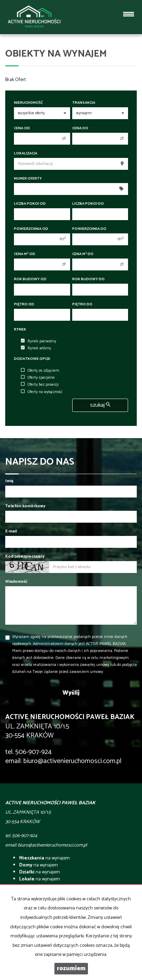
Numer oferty (28, 179)
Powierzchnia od (31, 229)
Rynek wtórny (36, 348)
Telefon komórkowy (25, 506)
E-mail (11, 531)
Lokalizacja (26, 154)
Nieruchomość (28, 103)
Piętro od (24, 304)
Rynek (20, 330)
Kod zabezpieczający (25, 556)
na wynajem (44, 858)
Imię (9, 481)
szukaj (100, 405)
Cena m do (83, 254)
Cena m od (25, 254)
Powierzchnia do (89, 229)
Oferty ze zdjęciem (40, 371)
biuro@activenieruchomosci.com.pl (72, 761)
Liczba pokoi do (88, 204)
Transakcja (84, 103)
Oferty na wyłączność (42, 392)
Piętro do (82, 304)
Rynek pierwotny (39, 341)
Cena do (80, 128)
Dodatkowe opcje (32, 359)
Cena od (22, 128)
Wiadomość (16, 582)
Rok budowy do (88, 279)
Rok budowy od (30, 279)
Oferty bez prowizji (40, 385)
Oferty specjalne (38, 378)
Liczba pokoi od (30, 204)
